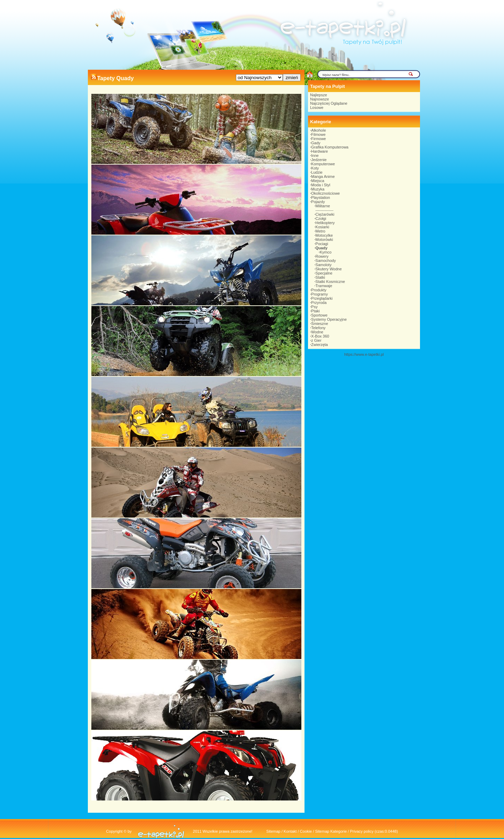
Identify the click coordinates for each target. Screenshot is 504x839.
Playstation (321, 197)
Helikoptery (325, 223)
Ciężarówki (325, 214)
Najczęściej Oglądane (329, 103)
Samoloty (323, 265)
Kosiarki (322, 227)
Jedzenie (319, 160)
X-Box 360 (320, 336)
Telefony (318, 328)
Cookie (306, 831)
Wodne (317, 332)
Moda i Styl (321, 185)
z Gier (316, 340)
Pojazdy (318, 202)
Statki (320, 277)
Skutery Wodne (328, 269)
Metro (320, 231)
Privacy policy (362, 831)
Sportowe (319, 315)
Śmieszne (320, 324)
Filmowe (318, 134)
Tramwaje (324, 286)
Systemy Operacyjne (329, 319)
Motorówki (324, 240)
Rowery (322, 256)
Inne (315, 155)
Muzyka (318, 189)
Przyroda (319, 303)
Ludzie (317, 172)
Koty (315, 168)
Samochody (325, 261)
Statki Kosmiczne (330, 282)
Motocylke (324, 235)
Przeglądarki (322, 298)
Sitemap (273, 831)
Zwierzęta (320, 345)
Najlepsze (318, 95)
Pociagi (322, 244)
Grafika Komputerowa (330, 147)
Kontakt (290, 831)
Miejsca (318, 181)
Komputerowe (323, 164)
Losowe (317, 108)
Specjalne (324, 273)
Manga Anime (323, 176)
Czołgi (321, 219)
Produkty (319, 290)
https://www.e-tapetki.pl (364, 354)
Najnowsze (320, 99)
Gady (316, 143)
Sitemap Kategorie (331, 831)
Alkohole (318, 130)
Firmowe (318, 139)
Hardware (320, 151)
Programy (320, 294)
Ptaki (315, 311)
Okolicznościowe (325, 193)
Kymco (326, 252)
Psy (314, 307)
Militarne (323, 206)
